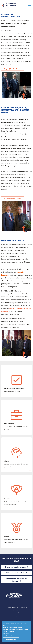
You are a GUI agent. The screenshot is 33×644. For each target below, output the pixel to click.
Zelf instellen (6, 633)
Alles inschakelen (11, 639)
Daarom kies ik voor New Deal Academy (17, 580)
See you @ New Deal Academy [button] (13, 69)
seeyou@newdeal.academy (17, 613)
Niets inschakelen (11, 636)
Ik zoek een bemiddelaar (16, 573)
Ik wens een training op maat (17, 567)
